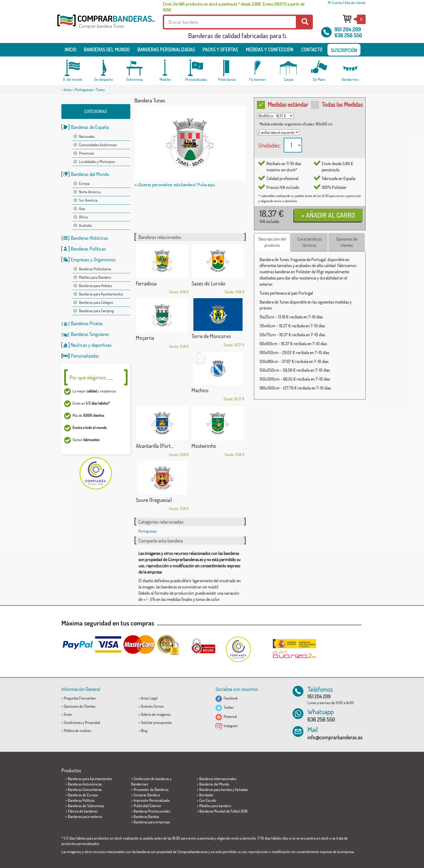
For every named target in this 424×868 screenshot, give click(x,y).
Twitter (225, 707)
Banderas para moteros (85, 817)
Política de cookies (77, 731)
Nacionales (87, 136)
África (83, 217)
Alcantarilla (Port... (155, 446)
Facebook (227, 698)
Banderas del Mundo (90, 174)
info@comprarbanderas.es (335, 737)
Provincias (86, 153)
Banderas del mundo (107, 49)
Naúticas (79, 345)
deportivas (101, 345)
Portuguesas (84, 90)
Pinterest (226, 716)
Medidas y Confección (270, 49)
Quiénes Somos (152, 706)
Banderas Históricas (90, 238)
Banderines (140, 784)
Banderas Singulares (90, 334)
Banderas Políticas (88, 249)
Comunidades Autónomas (98, 145)
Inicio (70, 49)
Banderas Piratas (87, 323)
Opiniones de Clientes (80, 706)
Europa (84, 183)
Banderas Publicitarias (95, 269)
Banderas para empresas (152, 822)
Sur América (88, 200)
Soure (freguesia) (154, 500)
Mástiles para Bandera (95, 277)
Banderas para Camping (96, 311)
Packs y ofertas (220, 49)
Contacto (312, 49)
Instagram (227, 726)
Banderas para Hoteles (95, 286)
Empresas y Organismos (93, 260)
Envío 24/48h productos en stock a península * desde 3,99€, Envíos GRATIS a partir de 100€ (234, 7)
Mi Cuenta (335, 3)
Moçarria (145, 338)
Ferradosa (146, 283)
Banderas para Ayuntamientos (101, 294)
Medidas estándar (284, 105)
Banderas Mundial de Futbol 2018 (223, 811)
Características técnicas (309, 242)
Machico (200, 390)
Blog (144, 731)
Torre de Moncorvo (211, 336)
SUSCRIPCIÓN (344, 50)
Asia (82, 209)
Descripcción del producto (272, 242)
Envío (68, 714)
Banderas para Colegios (96, 302)
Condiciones (73, 722)
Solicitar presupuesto (156, 722)
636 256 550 (348, 35)
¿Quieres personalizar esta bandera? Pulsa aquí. (176, 185)
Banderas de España (90, 127)
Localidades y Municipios (97, 162)
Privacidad (92, 722)
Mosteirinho (204, 446)
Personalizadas (85, 356)
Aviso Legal (149, 698)
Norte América (90, 192)
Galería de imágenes (156, 714)
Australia (85, 225)
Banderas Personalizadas (166, 49)
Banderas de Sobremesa (86, 806)
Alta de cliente (355, 3)
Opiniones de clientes (347, 242)
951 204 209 (348, 29)
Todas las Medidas (338, 105)
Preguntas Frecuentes (80, 698)
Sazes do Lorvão (208, 283)
